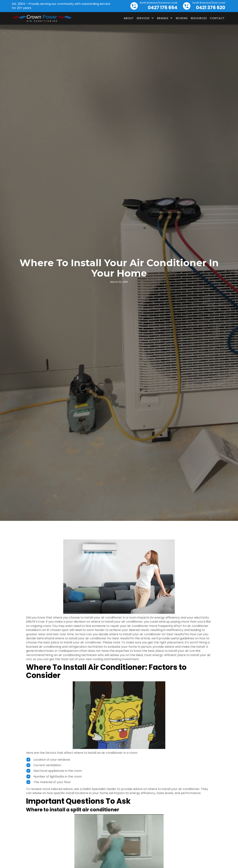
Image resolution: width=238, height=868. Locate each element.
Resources (199, 18)
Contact (217, 18)
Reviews (182, 18)
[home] (42, 18)
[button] (145, 18)
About (129, 18)
